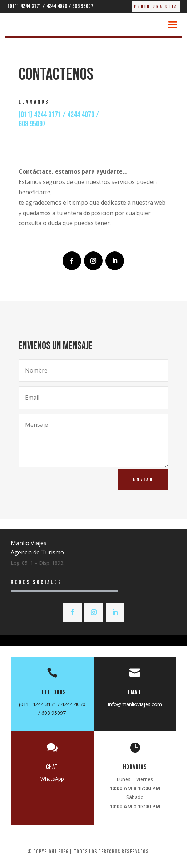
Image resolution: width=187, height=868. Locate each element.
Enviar (143, 480)
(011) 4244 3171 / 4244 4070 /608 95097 (59, 119)
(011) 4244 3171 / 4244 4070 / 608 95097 (50, 6)
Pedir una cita (156, 7)
